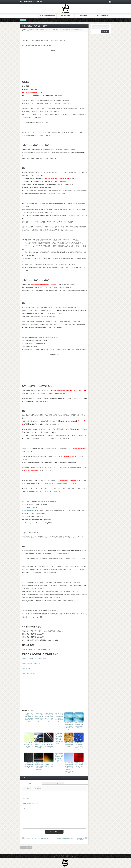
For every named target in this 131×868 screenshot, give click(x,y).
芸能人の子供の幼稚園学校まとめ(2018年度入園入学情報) (39, 745)
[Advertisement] (54, 65)
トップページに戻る (26, 847)
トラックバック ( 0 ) (53, 783)
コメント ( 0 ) (31, 783)
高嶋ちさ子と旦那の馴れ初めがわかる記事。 (69, 745)
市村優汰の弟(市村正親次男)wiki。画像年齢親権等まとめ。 (39, 649)
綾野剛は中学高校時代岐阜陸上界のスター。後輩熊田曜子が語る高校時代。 (71, 839)
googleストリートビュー (29, 511)
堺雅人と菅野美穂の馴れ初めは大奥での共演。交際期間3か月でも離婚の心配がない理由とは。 (49, 717)
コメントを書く (27, 31)
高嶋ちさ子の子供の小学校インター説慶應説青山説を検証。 (79, 725)
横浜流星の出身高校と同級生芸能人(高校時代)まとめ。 (37, 838)
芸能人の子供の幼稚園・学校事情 (67, 29)
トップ (29, 16)
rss (110, 2)
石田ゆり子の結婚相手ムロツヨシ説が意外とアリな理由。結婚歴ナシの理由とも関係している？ (59, 757)
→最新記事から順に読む (29, 673)
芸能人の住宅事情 (65, 16)
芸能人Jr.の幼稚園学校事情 (47, 16)
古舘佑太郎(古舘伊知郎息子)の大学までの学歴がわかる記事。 (29, 745)
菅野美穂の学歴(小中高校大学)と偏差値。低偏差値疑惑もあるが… (49, 745)
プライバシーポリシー (102, 16)
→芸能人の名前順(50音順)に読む (31, 663)
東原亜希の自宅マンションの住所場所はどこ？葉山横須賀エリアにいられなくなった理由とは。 (39, 717)
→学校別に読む (26, 668)
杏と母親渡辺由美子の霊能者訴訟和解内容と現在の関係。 (29, 765)
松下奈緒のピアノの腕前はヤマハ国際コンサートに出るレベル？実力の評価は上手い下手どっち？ (29, 717)
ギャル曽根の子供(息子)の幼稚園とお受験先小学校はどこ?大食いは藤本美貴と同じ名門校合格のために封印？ (69, 768)
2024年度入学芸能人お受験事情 (37, 29)
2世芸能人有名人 (49, 29)
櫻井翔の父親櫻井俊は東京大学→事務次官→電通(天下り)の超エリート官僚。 (69, 726)
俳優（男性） (56, 29)
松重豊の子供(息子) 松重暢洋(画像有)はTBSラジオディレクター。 (79, 765)
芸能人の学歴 (78, 29)
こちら (71, 288)
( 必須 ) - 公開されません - (31, 804)
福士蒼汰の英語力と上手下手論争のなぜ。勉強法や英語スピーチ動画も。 (79, 746)
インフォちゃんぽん (64, 856)
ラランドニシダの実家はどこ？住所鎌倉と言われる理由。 (49, 765)
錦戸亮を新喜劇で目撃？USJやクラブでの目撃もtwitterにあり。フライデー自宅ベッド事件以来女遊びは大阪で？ (59, 738)
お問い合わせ (84, 16)
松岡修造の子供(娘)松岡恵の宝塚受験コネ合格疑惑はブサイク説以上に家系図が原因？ (39, 766)
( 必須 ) (26, 798)
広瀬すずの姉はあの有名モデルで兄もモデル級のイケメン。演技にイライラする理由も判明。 (59, 717)
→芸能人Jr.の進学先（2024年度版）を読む (34, 658)
